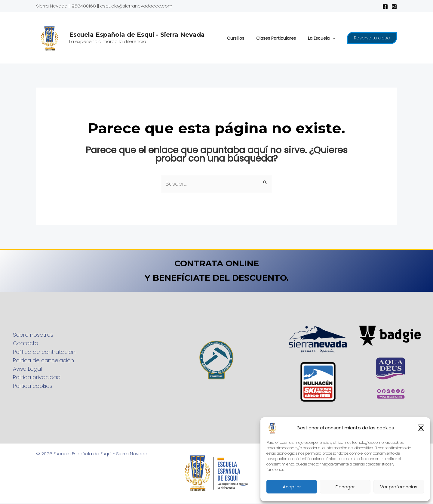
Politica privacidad (34, 378)
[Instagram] (394, 7)
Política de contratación (42, 352)
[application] (334, 38)
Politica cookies (30, 387)
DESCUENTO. (267, 278)
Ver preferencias (399, 487)
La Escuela (323, 38)
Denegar (345, 487)
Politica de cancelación (41, 361)
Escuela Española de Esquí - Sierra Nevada (137, 35)
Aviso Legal (25, 369)
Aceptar (292, 487)
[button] (421, 428)
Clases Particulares (281, 38)
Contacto (23, 343)
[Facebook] (385, 7)
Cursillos (245, 38)
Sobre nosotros (31, 334)
